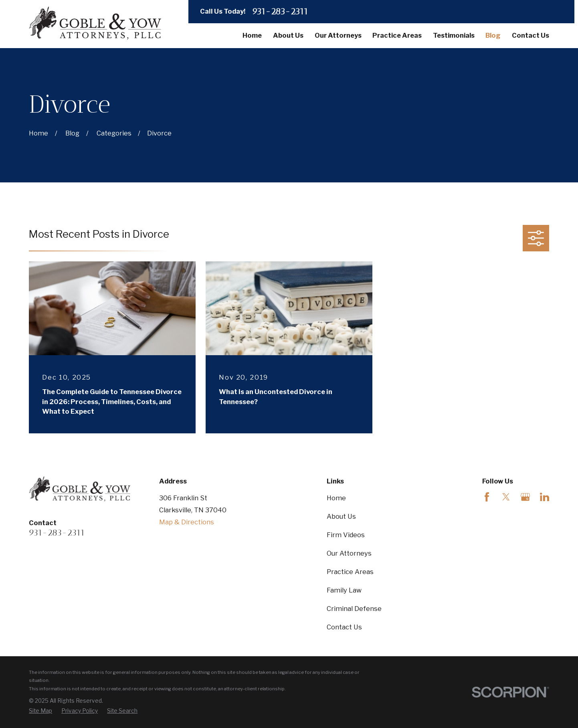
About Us (341, 516)
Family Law (344, 590)
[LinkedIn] (545, 497)
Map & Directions (187, 522)
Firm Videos (346, 535)
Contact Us (344, 627)
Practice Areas (350, 572)
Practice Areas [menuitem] (397, 35)
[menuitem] (40, 711)
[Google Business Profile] (525, 497)
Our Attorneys (349, 553)
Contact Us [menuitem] (531, 35)
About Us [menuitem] (288, 35)
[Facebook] (487, 497)
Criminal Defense (354, 609)
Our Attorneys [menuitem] (338, 35)
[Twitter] (506, 497)
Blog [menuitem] (493, 35)
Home (336, 498)
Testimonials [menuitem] (454, 35)
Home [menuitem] (252, 35)
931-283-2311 (280, 12)
